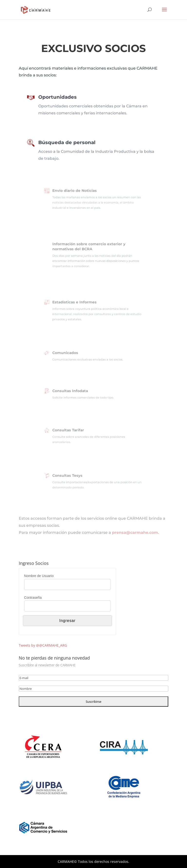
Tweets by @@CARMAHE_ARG (43, 645)
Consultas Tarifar (74, 432)
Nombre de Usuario (39, 576)
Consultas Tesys (73, 477)
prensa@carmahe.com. (136, 532)
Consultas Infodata (75, 392)
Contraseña (33, 598)
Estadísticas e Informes (79, 304)
